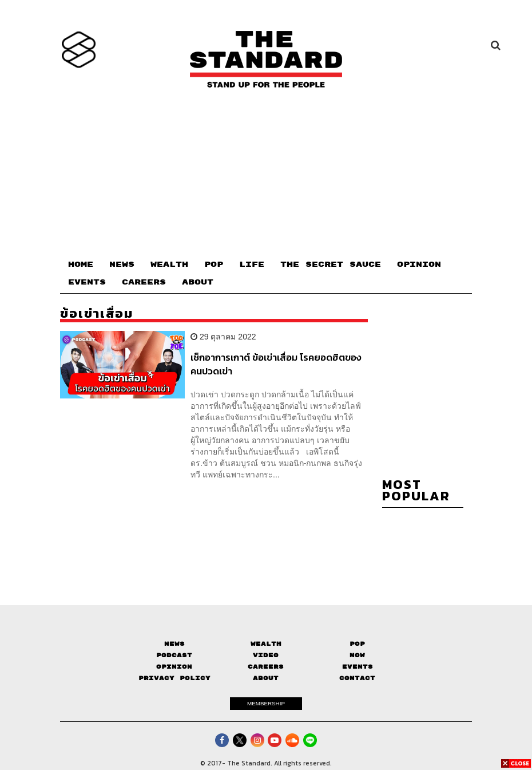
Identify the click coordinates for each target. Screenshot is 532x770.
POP (214, 264)
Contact (357, 678)
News (174, 644)
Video (266, 655)
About (266, 678)
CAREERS (144, 282)
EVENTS (87, 282)
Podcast (174, 655)
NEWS (122, 264)
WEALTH (169, 264)
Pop (357, 644)
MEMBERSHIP (266, 703)
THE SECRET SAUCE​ (331, 264)
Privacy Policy (174, 678)
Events (358, 667)
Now (357, 655)
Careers (266, 667)
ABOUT (198, 282)
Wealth (266, 644)
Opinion (174, 667)
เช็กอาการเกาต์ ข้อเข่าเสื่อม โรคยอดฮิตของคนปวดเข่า (276, 364)
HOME (81, 264)
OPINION (419, 264)
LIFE (252, 264)
